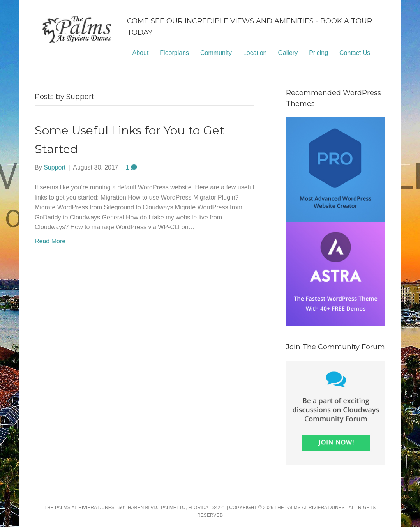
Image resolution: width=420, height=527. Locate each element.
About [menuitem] (141, 53)
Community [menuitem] (216, 53)
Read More (50, 241)
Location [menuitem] (255, 53)
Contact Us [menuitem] (355, 53)
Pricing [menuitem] (319, 53)
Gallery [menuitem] (288, 53)
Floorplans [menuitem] (174, 53)
